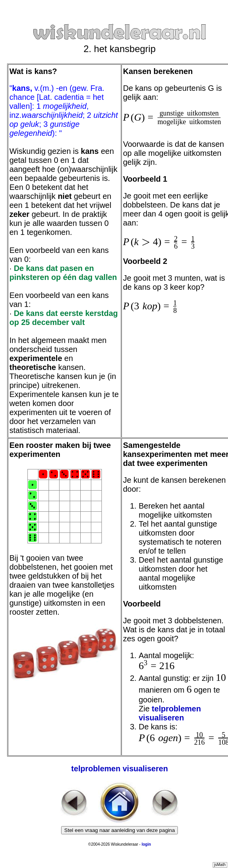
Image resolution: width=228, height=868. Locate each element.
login (146, 844)
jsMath (220, 865)
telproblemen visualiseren (170, 713)
